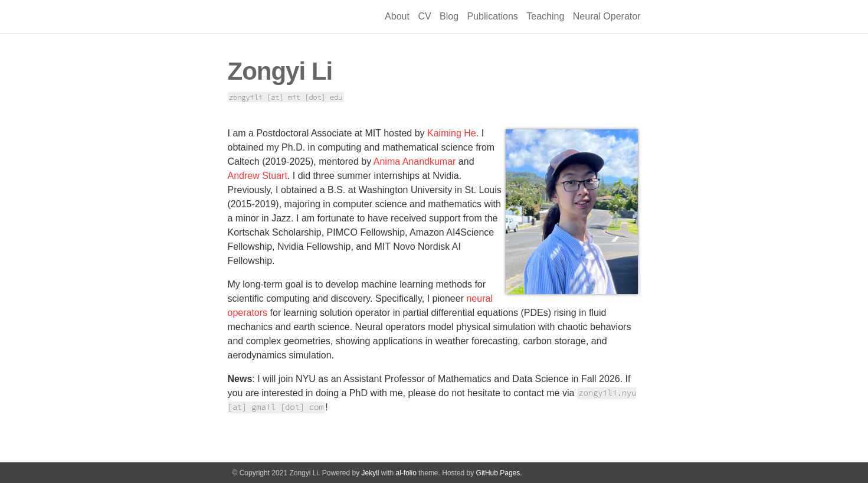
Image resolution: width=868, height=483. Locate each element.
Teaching (545, 16)
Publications (493, 16)
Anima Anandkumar (415, 161)
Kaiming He (452, 133)
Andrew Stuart (258, 176)
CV (424, 16)
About (397, 16)
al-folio (406, 473)
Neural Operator (607, 16)
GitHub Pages (498, 473)
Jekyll (370, 473)
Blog (449, 16)
